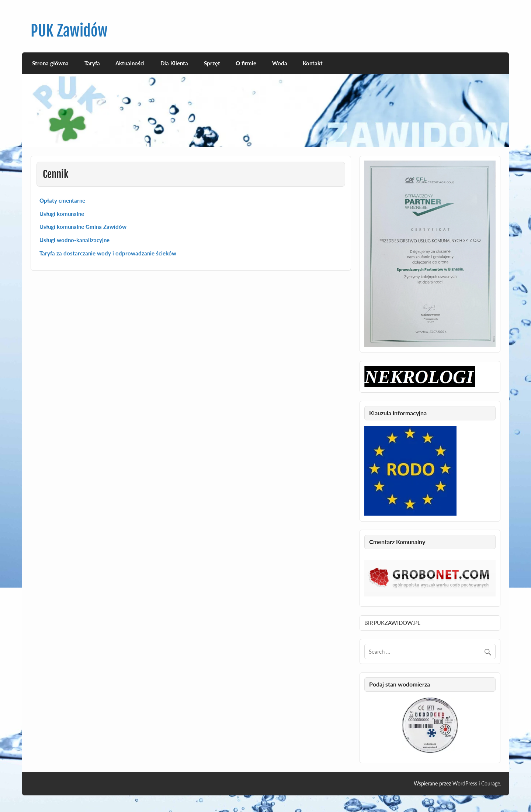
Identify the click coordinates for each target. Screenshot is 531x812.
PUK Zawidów (69, 31)
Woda (280, 63)
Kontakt (313, 63)
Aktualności (130, 63)
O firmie (246, 63)
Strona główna (50, 63)
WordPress (465, 783)
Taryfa (92, 63)
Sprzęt (212, 63)
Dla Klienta (174, 63)
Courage (491, 783)
